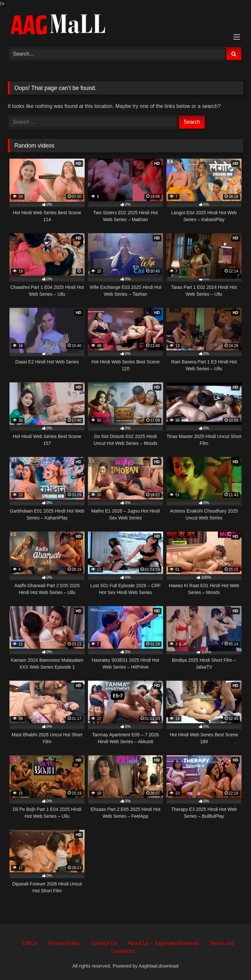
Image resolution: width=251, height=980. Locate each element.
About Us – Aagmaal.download (163, 943)
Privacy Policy (64, 943)
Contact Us (104, 943)
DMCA (30, 943)
